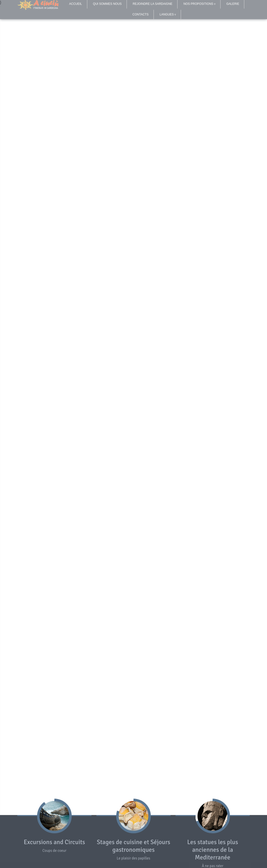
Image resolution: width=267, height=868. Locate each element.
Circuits (75, 842)
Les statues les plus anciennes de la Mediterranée (213, 850)
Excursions (38, 842)
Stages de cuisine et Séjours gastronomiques (133, 846)
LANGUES (168, 12)
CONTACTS (141, 12)
